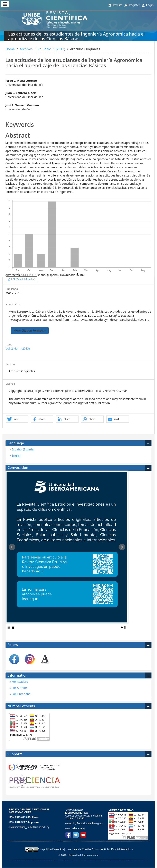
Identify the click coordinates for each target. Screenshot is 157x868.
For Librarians (21, 694)
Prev (12, 547)
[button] (17, 419)
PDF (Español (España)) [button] (23, 279)
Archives (26, 49)
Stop (125, 627)
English (16, 455)
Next (122, 547)
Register (132, 5)
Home (10, 49)
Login (148, 5)
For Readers (19, 682)
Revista (116, 5)
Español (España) (23, 449)
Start (122, 627)
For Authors (19, 688)
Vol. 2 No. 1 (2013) (51, 49)
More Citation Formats (30, 330)
